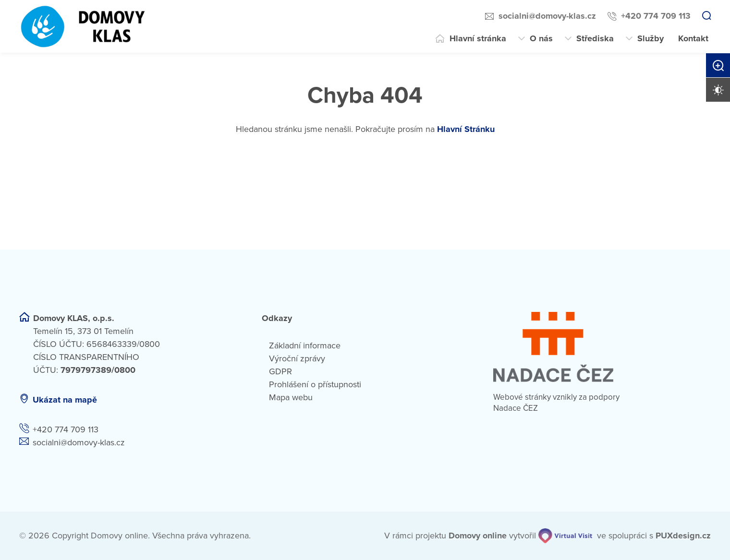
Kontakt (693, 38)
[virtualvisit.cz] (565, 536)
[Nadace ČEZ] (602, 347)
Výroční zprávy (297, 358)
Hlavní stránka (478, 38)
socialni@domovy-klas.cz (547, 16)
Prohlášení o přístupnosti (315, 384)
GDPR (280, 371)
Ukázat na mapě (65, 400)
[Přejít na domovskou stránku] (84, 26)
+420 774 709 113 (656, 16)
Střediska (595, 38)
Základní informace (305, 346)
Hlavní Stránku (466, 129)
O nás (541, 38)
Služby (651, 38)
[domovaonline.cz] (478, 536)
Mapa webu (291, 397)
